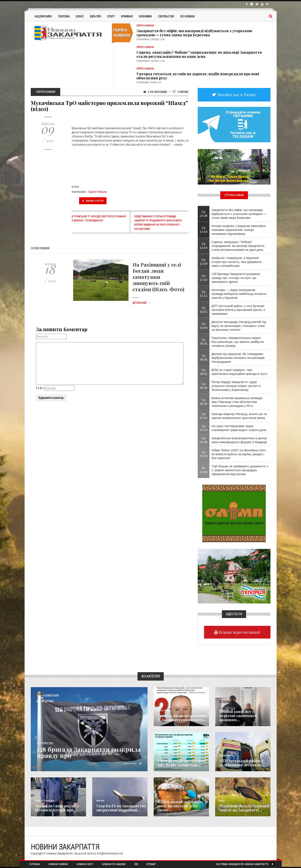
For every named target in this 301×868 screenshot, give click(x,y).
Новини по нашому (44, 801)
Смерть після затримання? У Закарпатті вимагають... (183, 718)
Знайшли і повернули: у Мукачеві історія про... (57, 808)
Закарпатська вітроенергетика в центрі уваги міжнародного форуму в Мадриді (239, 440)
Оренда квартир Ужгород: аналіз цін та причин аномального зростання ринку (239, 416)
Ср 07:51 (204, 416)
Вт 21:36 (204, 470)
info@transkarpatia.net (110, 853)
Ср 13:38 (204, 214)
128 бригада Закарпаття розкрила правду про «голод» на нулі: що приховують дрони (236, 278)
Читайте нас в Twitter (236, 95)
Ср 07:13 (204, 428)
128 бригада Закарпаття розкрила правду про (89, 752)
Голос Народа (164, 711)
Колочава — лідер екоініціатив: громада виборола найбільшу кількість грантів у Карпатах (239, 294)
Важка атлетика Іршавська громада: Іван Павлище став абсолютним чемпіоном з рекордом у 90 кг (237, 402)
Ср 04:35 (204, 440)
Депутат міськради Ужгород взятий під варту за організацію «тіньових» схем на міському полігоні (239, 326)
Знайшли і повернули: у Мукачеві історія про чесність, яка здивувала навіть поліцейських (236, 262)
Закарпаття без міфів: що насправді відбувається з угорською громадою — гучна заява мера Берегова (194, 33)
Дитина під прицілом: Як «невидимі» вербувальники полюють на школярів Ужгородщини (238, 358)
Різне (222, 801)
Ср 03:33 (204, 454)
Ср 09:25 (204, 342)
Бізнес (80, 16)
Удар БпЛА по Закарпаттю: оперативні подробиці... (121, 808)
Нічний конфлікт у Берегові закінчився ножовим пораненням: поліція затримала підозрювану (239, 230)
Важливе (100, 801)
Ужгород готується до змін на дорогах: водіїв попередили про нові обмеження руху (198, 76)
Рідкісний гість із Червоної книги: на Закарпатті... (244, 808)
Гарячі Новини (98, 192)
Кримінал (127, 16)
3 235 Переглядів (155, 92)
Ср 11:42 (204, 278)
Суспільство (166, 16)
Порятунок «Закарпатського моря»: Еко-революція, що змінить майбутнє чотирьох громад (238, 342)
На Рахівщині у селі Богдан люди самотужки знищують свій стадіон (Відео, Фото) (158, 277)
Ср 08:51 (204, 372)
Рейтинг (181, 92)
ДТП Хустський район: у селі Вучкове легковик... (242, 763)
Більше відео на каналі (239, 632)
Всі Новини (187, 16)
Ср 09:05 (204, 358)
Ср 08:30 (204, 402)
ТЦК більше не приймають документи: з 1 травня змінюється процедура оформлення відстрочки (240, 470)
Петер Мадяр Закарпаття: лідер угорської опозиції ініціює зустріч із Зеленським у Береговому (236, 386)
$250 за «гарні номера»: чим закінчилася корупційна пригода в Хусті (239, 372)
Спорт (111, 16)
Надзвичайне (43, 16)
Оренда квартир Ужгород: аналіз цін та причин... (182, 763)
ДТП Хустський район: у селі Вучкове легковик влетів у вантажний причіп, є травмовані (238, 310)
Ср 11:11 (204, 294)
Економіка (145, 16)
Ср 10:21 (204, 310)
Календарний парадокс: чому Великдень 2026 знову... (180, 806)
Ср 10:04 (204, 326)
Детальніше (141, 303)
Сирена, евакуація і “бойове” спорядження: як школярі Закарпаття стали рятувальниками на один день (199, 54)
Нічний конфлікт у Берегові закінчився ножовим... (238, 716)
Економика (163, 756)
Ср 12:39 (204, 262)
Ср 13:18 (204, 230)
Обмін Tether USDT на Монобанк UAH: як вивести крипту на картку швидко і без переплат (239, 454)
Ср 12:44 (204, 246)
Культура (95, 16)
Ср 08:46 (204, 386)
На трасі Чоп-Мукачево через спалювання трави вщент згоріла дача (239, 428)
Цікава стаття (93, 201)
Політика (64, 16)
